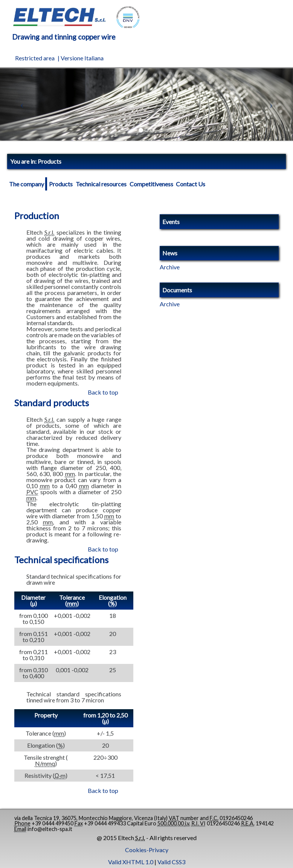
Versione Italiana (82, 58)
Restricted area (35, 58)
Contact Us (191, 184)
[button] (22, 105)
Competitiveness (151, 184)
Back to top (103, 392)
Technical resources (101, 184)
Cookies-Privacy (147, 850)
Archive (170, 267)
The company (27, 184)
